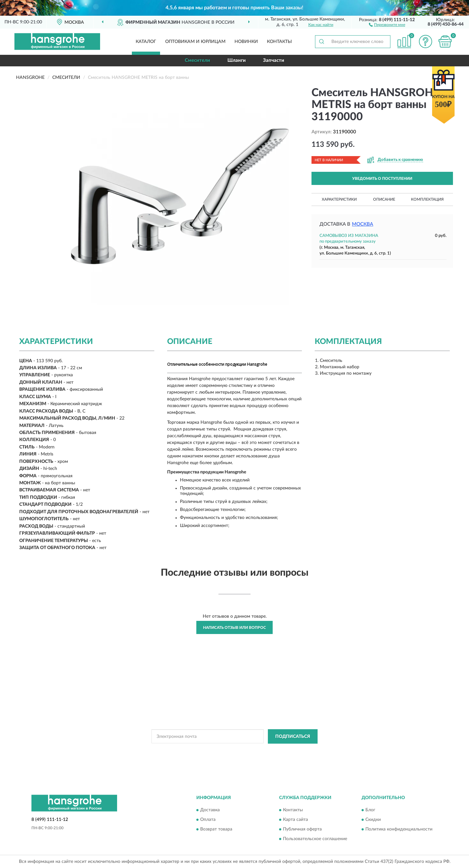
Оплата (208, 820)
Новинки (246, 42)
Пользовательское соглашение (315, 839)
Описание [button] (384, 199)
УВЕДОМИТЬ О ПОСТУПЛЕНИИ (382, 179)
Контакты (279, 42)
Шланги (237, 60)
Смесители (197, 60)
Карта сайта (295, 820)
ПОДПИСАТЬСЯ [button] (293, 737)
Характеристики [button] (339, 199)
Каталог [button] (146, 42)
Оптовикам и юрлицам (195, 42)
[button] (387, 24)
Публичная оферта (302, 830)
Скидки (373, 820)
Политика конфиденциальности (399, 830)
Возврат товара (216, 830)
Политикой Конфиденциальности (229, 751)
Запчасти (274, 60)
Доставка (210, 810)
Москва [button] (362, 224)
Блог (370, 810)
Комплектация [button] (427, 199)
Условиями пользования (286, 751)
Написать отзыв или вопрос (234, 628)
